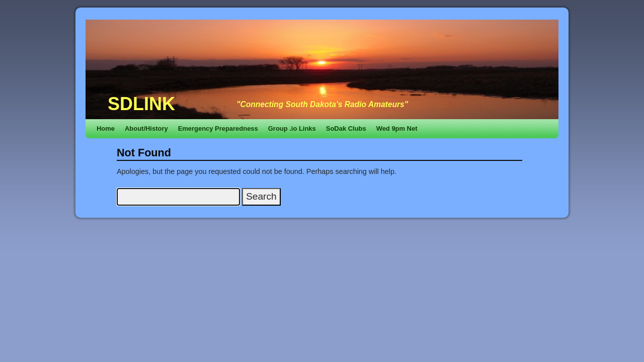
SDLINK (141, 104)
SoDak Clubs (346, 128)
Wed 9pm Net (397, 128)
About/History (146, 128)
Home (106, 128)
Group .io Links (292, 128)
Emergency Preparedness (218, 128)
